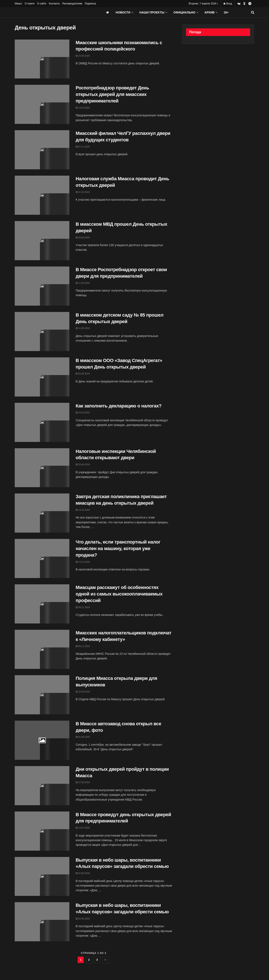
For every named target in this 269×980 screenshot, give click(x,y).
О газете (30, 4)
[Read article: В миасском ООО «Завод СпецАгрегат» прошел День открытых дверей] (42, 377)
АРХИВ (210, 12)
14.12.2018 (83, 510)
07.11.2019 (83, 147)
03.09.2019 (83, 374)
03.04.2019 (83, 464)
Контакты (54, 4)
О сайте (42, 4)
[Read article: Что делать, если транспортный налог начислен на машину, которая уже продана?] (42, 558)
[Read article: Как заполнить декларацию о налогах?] (42, 422)
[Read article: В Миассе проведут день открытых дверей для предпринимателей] (42, 831)
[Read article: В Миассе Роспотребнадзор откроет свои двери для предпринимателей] (42, 286)
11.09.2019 (83, 283)
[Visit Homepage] (46, 12)
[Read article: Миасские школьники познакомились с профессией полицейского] (42, 59)
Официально (184, 12)
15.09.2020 (83, 56)
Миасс (18, 4)
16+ (226, 12)
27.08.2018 (83, 782)
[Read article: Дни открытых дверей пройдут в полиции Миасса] (42, 786)
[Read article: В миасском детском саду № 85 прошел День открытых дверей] (42, 332)
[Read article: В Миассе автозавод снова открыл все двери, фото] (42, 740)
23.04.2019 (83, 412)
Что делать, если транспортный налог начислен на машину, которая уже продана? (118, 548)
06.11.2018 (83, 646)
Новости (123, 12)
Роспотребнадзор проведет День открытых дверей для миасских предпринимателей (112, 94)
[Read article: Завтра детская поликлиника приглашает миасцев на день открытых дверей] (42, 513)
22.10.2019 (83, 192)
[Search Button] (253, 12)
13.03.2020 (83, 108)
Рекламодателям (72, 4)
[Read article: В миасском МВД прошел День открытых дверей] (42, 241)
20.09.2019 (83, 237)
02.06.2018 (83, 873)
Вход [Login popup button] (228, 4)
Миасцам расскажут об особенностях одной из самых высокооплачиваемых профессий (119, 594)
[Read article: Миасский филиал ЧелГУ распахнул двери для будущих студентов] (42, 150)
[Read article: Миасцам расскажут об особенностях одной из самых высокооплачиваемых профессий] (42, 604)
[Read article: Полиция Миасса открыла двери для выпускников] (42, 695)
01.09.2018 (83, 737)
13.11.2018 (83, 562)
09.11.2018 (83, 607)
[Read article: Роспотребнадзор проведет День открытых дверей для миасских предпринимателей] (42, 104)
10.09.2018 (83, 692)
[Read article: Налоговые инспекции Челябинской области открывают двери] (42, 468)
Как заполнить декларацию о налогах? (119, 406)
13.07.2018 (83, 828)
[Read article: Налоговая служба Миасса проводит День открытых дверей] (42, 195)
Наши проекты (152, 12)
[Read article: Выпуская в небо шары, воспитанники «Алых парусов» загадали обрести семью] (42, 877)
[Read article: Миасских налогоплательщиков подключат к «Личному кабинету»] (42, 649)
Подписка (90, 4)
